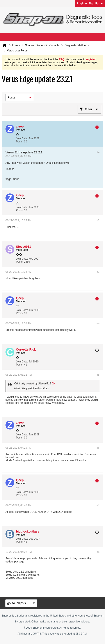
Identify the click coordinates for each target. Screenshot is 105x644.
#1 (98, 152)
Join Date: (22, 138)
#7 (98, 505)
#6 (98, 448)
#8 (98, 552)
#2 (98, 220)
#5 (98, 375)
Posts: (20, 142)
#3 (98, 272)
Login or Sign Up (90, 4)
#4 (98, 323)
